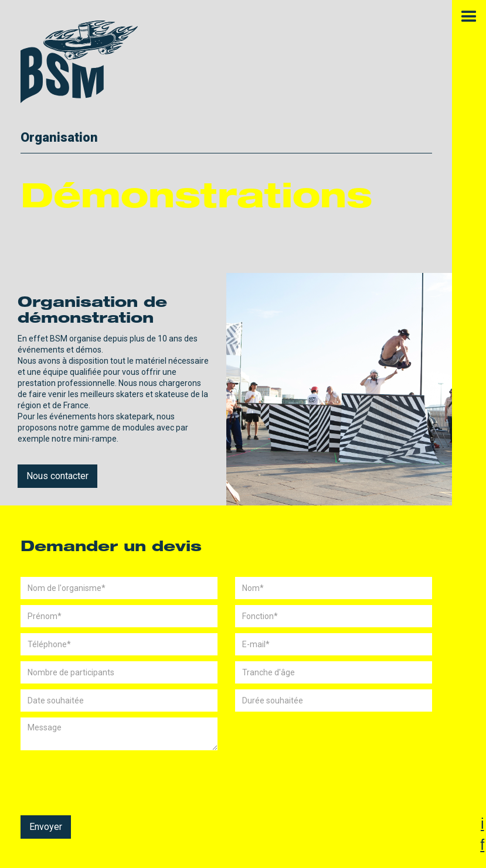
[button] (469, 17)
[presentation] (110, 779)
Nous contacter (57, 476)
